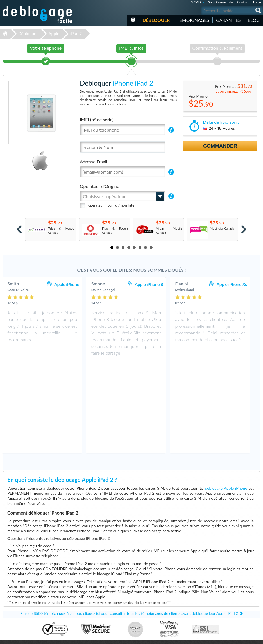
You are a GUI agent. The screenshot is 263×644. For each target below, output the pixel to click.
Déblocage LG (14, 599)
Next (244, 229)
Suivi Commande (221, 2)
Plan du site (226, 603)
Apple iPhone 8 (154, 284)
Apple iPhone (72, 284)
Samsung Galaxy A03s (155, 599)
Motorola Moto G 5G (154, 591)
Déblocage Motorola (19, 595)
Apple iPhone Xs (237, 284)
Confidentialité (228, 598)
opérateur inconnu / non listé (111, 205)
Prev (19, 229)
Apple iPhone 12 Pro (154, 586)
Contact (243, 2)
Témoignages (193, 20)
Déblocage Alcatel (17, 612)
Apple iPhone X (150, 607)
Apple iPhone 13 (151, 612)
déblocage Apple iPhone (226, 397)
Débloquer (156, 20)
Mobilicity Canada (222, 228)
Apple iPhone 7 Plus (154, 616)
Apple (54, 34)
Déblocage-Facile (38, 15)
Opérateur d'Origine (99, 186)
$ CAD (196, 2)
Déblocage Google (17, 607)
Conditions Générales (233, 594)
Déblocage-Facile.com (132, 563)
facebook (233, 637)
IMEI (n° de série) (97, 119)
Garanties (228, 20)
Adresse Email (94, 161)
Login (257, 2)
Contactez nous (229, 590)
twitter (245, 637)
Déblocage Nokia (16, 603)
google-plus (256, 637)
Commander (220, 146)
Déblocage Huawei (18, 616)
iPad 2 (76, 34)
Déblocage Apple (16, 586)
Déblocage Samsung (18, 591)
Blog (254, 20)
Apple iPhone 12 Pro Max (157, 603)
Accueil (133, 20)
